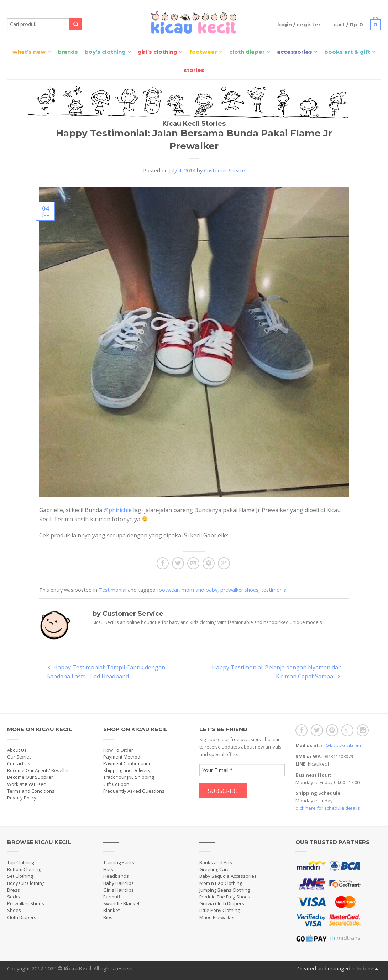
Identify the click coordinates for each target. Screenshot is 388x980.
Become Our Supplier (30, 777)
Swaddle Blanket (121, 903)
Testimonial (112, 590)
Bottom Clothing (24, 869)
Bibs (108, 917)
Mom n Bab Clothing (221, 883)
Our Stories (19, 757)
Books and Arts (216, 862)
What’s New (29, 52)
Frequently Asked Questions (134, 791)
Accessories (295, 52)
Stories (194, 70)
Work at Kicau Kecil (27, 784)
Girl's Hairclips (119, 890)
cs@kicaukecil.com (341, 745)
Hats (108, 869)
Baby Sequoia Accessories (228, 876)
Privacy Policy (22, 798)
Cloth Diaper (247, 52)
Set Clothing (20, 876)
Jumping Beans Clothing (225, 890)
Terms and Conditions (31, 791)
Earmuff (112, 897)
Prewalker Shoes (26, 903)
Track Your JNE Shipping (129, 777)
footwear (168, 590)
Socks (14, 897)
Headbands (116, 876)
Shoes (14, 910)
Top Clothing (20, 862)
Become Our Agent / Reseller (38, 770)
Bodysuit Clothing (26, 883)
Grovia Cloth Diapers (222, 903)
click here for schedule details (328, 808)
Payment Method (122, 757)
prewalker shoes (239, 590)
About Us (17, 750)
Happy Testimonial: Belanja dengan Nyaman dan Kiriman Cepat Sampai (277, 672)
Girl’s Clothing (158, 52)
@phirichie (118, 510)
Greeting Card (214, 869)
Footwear (203, 52)
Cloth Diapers (22, 917)
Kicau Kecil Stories (194, 124)
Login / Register (299, 24)
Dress (14, 890)
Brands (68, 52)
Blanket (111, 910)
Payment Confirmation (127, 763)
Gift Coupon (116, 784)
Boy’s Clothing (105, 52)
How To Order (118, 750)
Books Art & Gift (347, 52)
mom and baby (200, 590)
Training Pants (119, 862)
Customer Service (224, 170)
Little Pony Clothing (220, 910)
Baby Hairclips (119, 883)
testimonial (274, 590)
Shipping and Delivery (127, 770)
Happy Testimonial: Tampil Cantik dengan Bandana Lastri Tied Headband (106, 672)
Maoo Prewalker (217, 917)
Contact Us (19, 763)
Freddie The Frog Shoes (225, 897)
